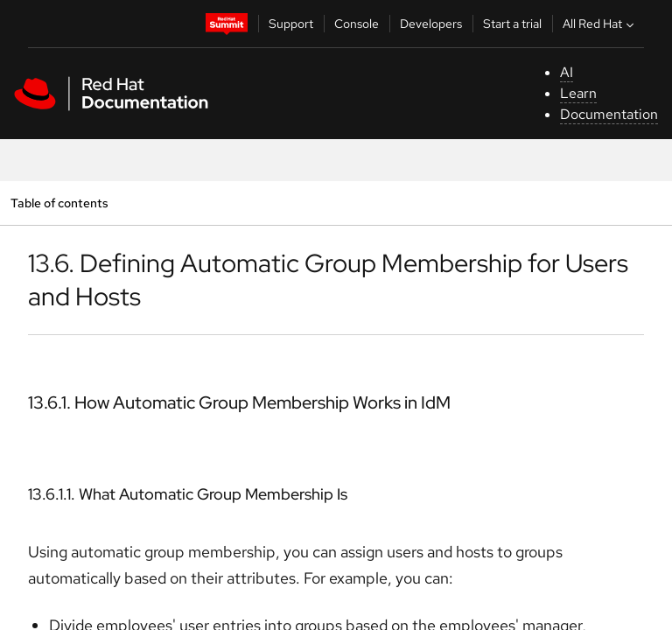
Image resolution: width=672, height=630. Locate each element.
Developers (431, 24)
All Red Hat (600, 24)
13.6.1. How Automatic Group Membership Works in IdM (239, 402)
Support (291, 24)
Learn (578, 93)
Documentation (609, 114)
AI (567, 72)
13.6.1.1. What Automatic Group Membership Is (188, 494)
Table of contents (59, 203)
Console (357, 24)
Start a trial (512, 24)
